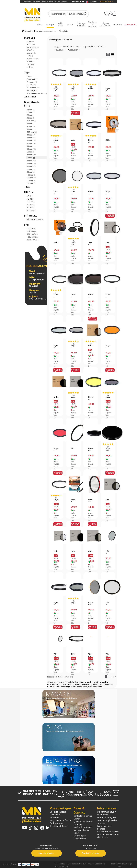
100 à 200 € (33, 237)
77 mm (31, 164)
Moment (31, 53)
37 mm (31, 126)
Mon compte (80, 836)
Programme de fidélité (61, 820)
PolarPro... (91, 604)
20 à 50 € (32, 231)
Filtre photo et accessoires (45, 31)
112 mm (31, 181)
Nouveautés (61, 50)
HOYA (31, 44)
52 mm (31, 143)
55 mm (31, 146)
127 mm (31, 183)
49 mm (31, 141)
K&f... (108, 140)
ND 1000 (31, 210)
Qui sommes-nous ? (106, 812)
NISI (30, 56)
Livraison (78, 824)
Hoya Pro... (91, 449)
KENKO (31, 50)
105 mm (32, 178)
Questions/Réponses (83, 821)
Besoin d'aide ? (106, 2)
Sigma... (108, 90)
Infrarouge (32, 90)
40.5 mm (32, 132)
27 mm (31, 112)
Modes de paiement (83, 827)
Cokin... (73, 192)
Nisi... (73, 448)
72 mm (31, 161)
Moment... (90, 501)
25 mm (31, 109)
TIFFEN (31, 64)
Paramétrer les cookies (108, 832)
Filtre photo (63, 31)
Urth (30, 67)
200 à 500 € (33, 240)
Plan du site (103, 837)
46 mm (31, 138)
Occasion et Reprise (59, 826)
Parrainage (55, 815)
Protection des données (104, 827)
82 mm (31, 166)
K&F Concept (33, 47)
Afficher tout (30, 97)
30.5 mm (31, 121)
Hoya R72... (108, 449)
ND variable (33, 88)
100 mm (31, 175)
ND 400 (31, 207)
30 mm (31, 118)
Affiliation (54, 817)
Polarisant (32, 79)
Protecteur (32, 82)
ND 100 (31, 202)
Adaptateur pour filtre (37, 93)
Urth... (73, 141)
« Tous (27, 187)
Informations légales (107, 817)
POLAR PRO (33, 59)
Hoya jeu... (73, 244)
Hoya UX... (56, 90)
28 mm (31, 115)
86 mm (31, 169)
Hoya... (91, 90)
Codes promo (56, 823)
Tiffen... (56, 192)
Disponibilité (89, 47)
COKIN (30, 42)
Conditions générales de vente (107, 822)
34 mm (31, 124)
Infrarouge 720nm (35, 219)
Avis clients (69, 47)
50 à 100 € (32, 234)
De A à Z (102, 47)
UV (29, 76)
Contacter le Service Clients (83, 817)
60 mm (31, 152)
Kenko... (73, 501)
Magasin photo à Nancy (81, 831)
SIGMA (30, 61)
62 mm (31, 155)
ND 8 (30, 196)
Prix (79, 47)
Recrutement (103, 815)
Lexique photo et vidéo (108, 834)
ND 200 (31, 205)
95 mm (31, 172)
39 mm (31, 129)
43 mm (31, 135)
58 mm (31, 149)
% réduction (75, 50)
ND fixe (31, 85)
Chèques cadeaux (58, 812)
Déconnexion (80, 838)
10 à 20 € (31, 228)
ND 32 (30, 199)
